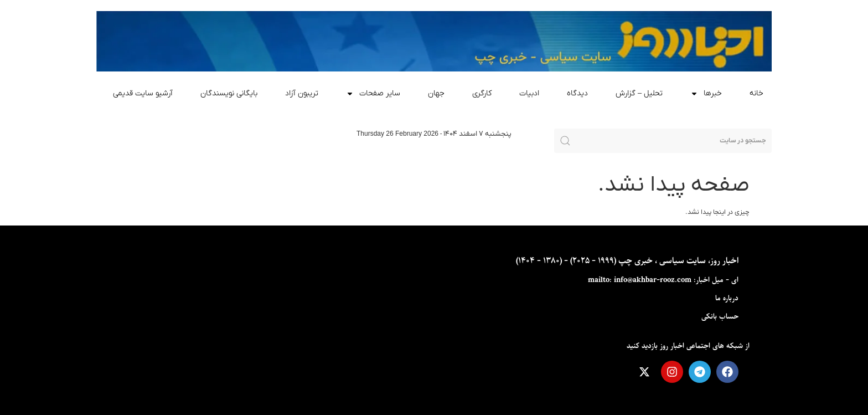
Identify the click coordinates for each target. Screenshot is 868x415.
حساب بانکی (720, 317)
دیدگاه (577, 93)
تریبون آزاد (302, 93)
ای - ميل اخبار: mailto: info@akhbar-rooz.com (663, 280)
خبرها (706, 94)
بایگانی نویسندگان (229, 93)
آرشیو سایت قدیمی (143, 93)
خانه (756, 93)
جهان (436, 93)
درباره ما (727, 298)
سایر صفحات (373, 94)
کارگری (482, 93)
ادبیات (529, 93)
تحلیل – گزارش (639, 93)
